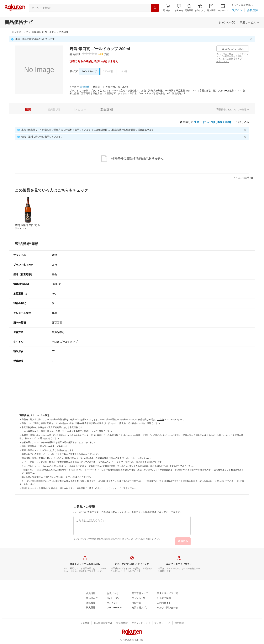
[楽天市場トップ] (140, 593)
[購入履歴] (211, 8)
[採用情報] (179, 623)
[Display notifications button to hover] (168, 8)
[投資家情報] (122, 623)
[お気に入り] (200, 8)
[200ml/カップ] (89, 72)
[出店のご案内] (164, 598)
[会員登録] (252, 10)
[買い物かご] (92, 598)
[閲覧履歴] (189, 8)
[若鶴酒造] (85, 87)
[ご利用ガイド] (164, 603)
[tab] (28, 109)
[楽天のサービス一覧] (167, 593)
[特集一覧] (136, 603)
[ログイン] (237, 10)
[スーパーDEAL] (115, 608)
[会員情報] (91, 593)
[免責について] (223, 61)
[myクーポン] (223, 8)
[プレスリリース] (162, 623)
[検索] (155, 8)
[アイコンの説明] (243, 178)
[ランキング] (113, 603)
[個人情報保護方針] (103, 623)
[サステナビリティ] (141, 623)
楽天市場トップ (20, 32)
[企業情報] (85, 623)
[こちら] (220, 59)
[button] (179, 8)
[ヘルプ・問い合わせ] (167, 608)
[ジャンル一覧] (227, 22)
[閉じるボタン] (251, 39)
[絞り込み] (242, 122)
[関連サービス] (250, 22)
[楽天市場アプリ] (140, 608)
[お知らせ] (179, 8)
